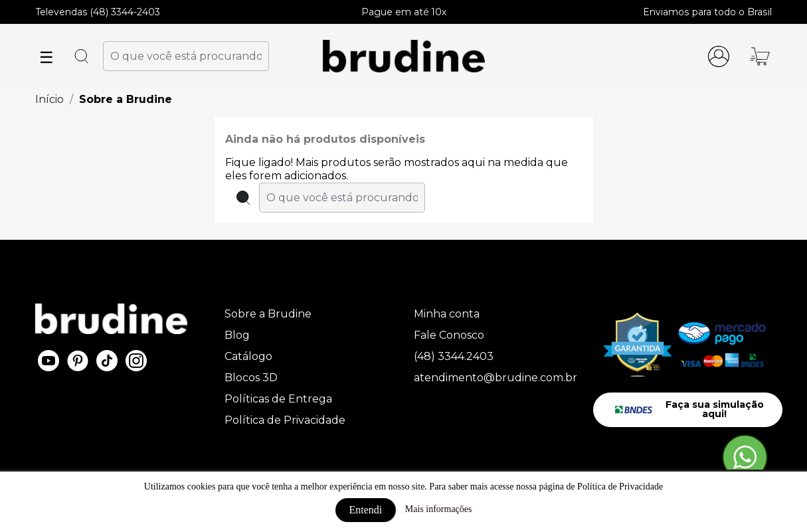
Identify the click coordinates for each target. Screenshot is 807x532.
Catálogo (248, 356)
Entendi (366, 510)
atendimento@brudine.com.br (495, 378)
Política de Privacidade (285, 420)
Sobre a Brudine (268, 314)
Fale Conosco (449, 335)
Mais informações (439, 509)
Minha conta (447, 314)
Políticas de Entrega (278, 399)
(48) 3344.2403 (454, 356)
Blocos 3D (251, 378)
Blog (237, 335)
